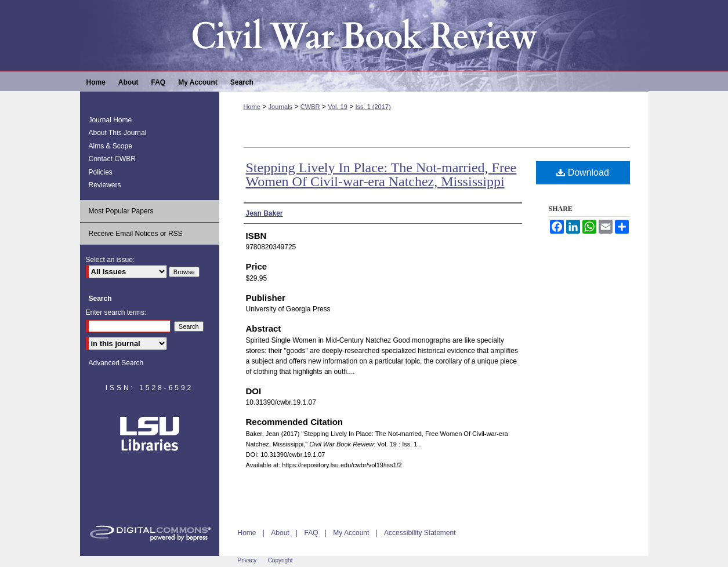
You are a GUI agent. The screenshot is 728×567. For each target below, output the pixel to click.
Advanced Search (116, 363)
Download (583, 172)
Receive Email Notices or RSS (136, 234)
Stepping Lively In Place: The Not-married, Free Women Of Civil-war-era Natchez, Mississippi (381, 175)
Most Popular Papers (121, 211)
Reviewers (105, 185)
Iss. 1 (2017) (373, 107)
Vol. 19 (338, 107)
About (280, 533)
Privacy (247, 560)
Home (252, 107)
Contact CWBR (112, 159)
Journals (281, 107)
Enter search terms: (116, 312)
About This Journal (118, 133)
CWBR (310, 107)
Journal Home (111, 120)
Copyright (280, 560)
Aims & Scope (111, 146)
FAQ (311, 533)
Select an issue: (111, 260)
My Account (351, 533)
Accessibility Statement (420, 533)
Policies (101, 172)
